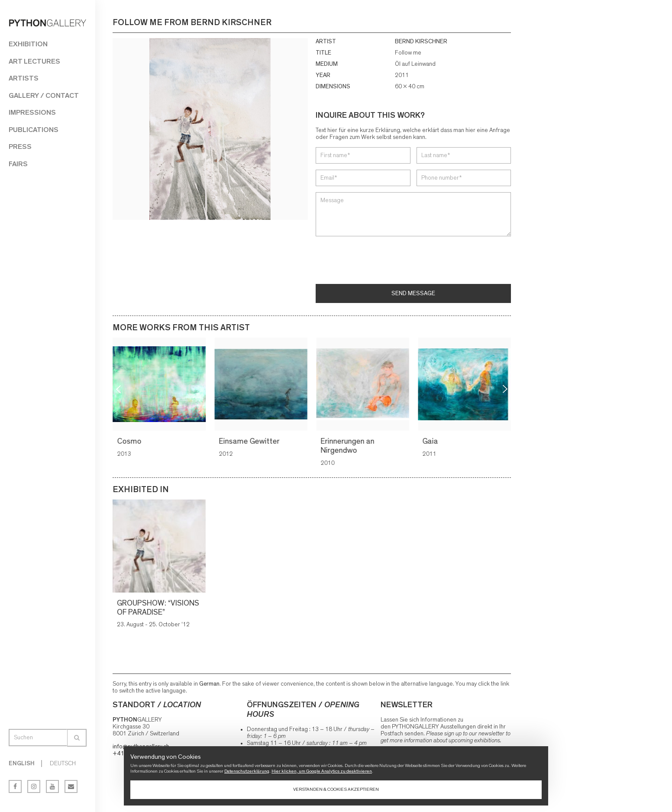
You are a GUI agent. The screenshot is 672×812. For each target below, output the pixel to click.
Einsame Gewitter (250, 441)
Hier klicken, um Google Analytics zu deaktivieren (322, 771)
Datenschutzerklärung (247, 771)
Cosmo (130, 441)
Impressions (32, 112)
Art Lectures (34, 61)
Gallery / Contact (44, 95)
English (22, 764)
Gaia (431, 441)
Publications (34, 130)
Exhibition (28, 44)
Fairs (18, 164)
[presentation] (381, 261)
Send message (413, 293)
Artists (24, 78)
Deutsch (63, 764)
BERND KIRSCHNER (421, 42)
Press (20, 147)
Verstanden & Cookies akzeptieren (336, 789)
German (209, 684)
